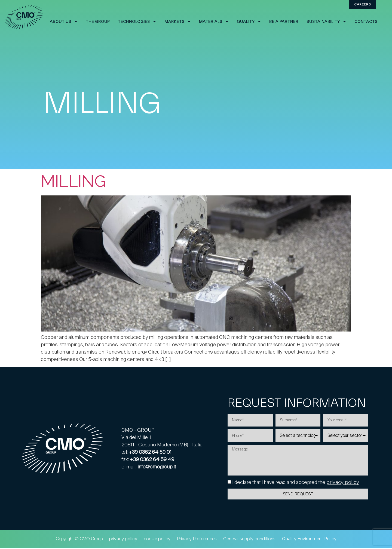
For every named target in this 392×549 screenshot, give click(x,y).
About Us (64, 22)
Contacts (366, 22)
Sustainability (326, 22)
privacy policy (343, 485)
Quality (249, 22)
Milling (73, 181)
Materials (214, 22)
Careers (363, 4)
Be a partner (284, 22)
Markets (178, 22)
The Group (98, 22)
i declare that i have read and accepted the (296, 485)
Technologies (137, 22)
